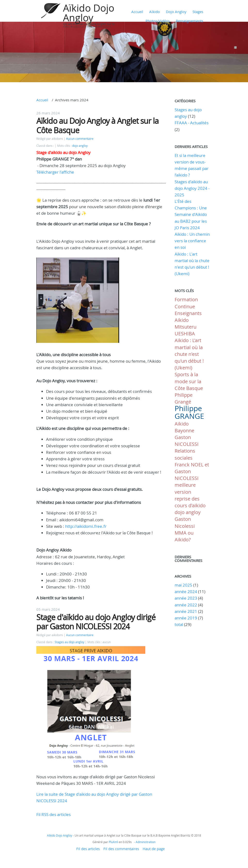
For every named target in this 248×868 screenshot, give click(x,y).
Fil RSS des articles (54, 814)
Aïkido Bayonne (184, 427)
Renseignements (190, 21)
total (179, 624)
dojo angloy (80, 146)
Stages (198, 12)
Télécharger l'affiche (55, 172)
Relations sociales (185, 454)
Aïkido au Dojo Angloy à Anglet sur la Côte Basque (97, 125)
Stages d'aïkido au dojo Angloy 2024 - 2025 (192, 188)
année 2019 (186, 618)
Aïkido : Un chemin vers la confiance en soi (192, 241)
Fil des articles (88, 849)
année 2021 (186, 611)
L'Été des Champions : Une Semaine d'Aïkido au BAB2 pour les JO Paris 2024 (191, 214)
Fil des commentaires (121, 849)
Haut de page (154, 849)
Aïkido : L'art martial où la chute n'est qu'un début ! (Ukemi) (189, 354)
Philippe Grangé (184, 398)
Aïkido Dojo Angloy (89, 13)
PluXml (113, 842)
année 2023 (186, 598)
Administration (146, 842)
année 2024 (186, 592)
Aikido (182, 320)
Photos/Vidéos (158, 21)
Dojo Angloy (176, 12)
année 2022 (186, 605)
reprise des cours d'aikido (190, 502)
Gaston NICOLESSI (187, 441)
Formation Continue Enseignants (188, 306)
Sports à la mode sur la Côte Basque (189, 381)
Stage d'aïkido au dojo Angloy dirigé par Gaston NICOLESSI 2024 (96, 622)
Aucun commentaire (80, 139)
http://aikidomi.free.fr (86, 526)
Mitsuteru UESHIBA (186, 330)
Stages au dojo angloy (70, 642)
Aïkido (155, 12)
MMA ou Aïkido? (184, 536)
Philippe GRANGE (189, 412)
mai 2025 (183, 585)
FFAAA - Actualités (192, 123)
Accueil (137, 12)
